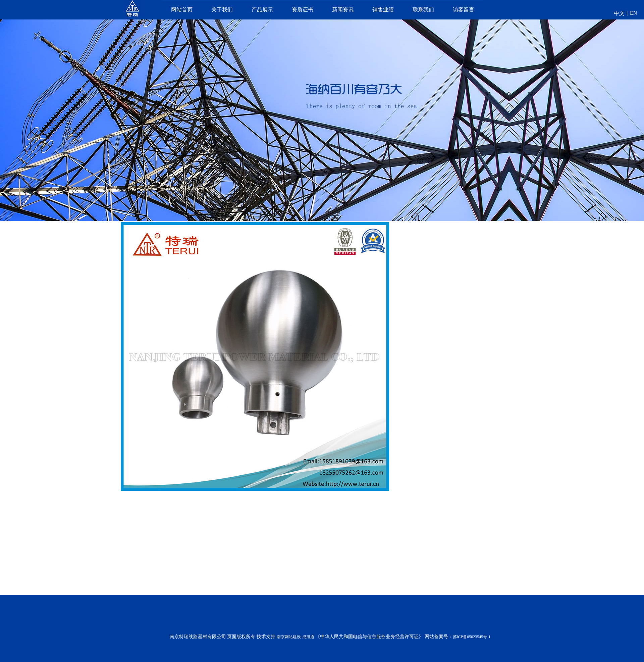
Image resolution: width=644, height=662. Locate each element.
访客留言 (464, 10)
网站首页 (182, 10)
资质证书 (303, 10)
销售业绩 (383, 10)
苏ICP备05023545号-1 (472, 637)
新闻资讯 (343, 10)
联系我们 (423, 10)
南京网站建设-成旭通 (296, 637)
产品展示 (262, 10)
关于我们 (222, 10)
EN (633, 13)
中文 (619, 13)
